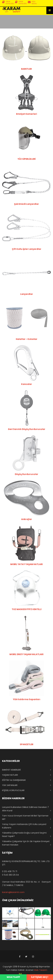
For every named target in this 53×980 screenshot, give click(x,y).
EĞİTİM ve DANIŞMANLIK (14, 780)
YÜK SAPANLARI (10, 785)
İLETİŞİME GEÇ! (40, 977)
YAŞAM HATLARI (10, 775)
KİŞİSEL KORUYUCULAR (13, 790)
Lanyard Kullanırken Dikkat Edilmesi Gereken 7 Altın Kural (25, 809)
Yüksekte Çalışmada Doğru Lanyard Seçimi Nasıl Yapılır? (24, 834)
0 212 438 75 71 (10, 871)
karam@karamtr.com (13, 892)
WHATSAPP (13, 977)
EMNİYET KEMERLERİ (11, 770)
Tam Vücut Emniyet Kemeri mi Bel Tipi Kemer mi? (25, 817)
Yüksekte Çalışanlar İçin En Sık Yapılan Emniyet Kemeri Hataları (26, 843)
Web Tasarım (41, 970)
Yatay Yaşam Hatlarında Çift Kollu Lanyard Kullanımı (24, 826)
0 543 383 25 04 (10, 875)
